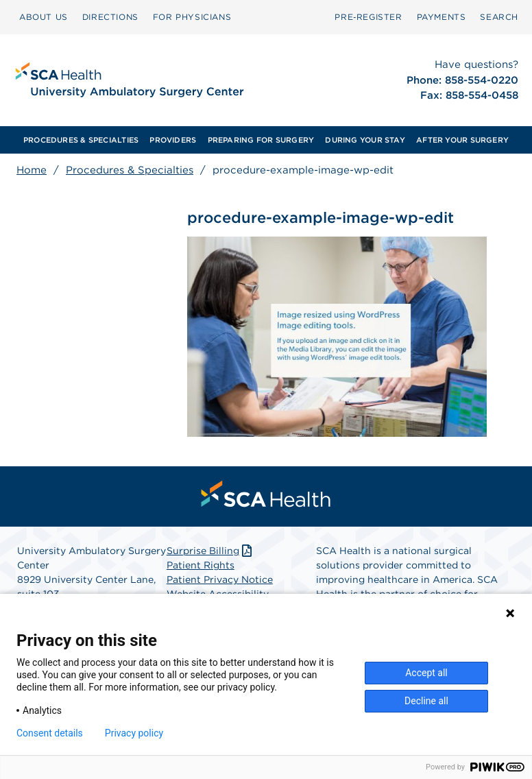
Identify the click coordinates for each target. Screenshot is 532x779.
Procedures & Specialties (130, 170)
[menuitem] (44, 17)
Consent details (50, 733)
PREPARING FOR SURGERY (261, 140)
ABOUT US (44, 17)
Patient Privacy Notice (220, 579)
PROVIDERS (173, 140)
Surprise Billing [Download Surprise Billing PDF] (211, 551)
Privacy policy (134, 733)
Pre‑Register (368, 17)
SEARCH (499, 17)
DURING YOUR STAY (365, 140)
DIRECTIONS (110, 17)
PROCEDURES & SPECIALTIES (81, 140)
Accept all (426, 673)
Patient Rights (201, 565)
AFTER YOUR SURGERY (462, 140)
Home (32, 170)
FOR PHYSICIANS (192, 17)
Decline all (426, 701)
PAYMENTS (442, 17)
